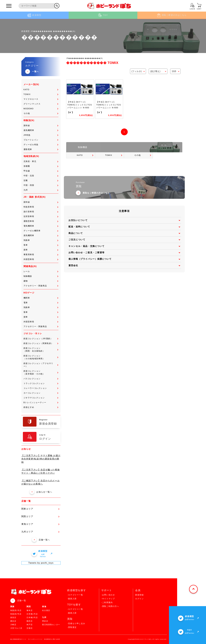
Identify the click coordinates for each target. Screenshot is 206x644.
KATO (41, 90)
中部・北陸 (41, 176)
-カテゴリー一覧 (75, 595)
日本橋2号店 (32, 618)
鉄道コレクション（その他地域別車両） (41, 357)
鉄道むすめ (41, 407)
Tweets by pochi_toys (41, 563)
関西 (29, 607)
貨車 (41, 250)
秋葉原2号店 (16, 614)
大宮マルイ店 (16, 628)
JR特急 (41, 135)
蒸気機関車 (41, 130)
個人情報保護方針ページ (18, 639)
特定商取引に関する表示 (52, 639)
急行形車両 (41, 212)
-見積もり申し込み (76, 623)
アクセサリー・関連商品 (41, 286)
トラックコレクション (41, 383)
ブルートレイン (41, 140)
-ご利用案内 (107, 602)
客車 (41, 245)
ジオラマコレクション (41, 398)
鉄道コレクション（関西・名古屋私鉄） (41, 350)
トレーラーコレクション (41, 388)
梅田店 (30, 621)
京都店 (30, 628)
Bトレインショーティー (41, 402)
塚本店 (30, 610)
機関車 (41, 298)
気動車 (41, 240)
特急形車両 (41, 207)
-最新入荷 (72, 599)
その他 (41, 113)
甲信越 (41, 171)
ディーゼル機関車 (41, 231)
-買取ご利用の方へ (110, 606)
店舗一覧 (22, 600)
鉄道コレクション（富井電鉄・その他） (41, 372)
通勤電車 (41, 149)
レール (41, 271)
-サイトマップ (108, 599)
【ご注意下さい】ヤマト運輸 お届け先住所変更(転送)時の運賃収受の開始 (41, 459)
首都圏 (41, 166)
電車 (41, 303)
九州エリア (40, 532)
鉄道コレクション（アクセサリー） (41, 365)
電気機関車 (41, 226)
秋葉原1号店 (16, 610)
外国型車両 (41, 259)
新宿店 (13, 618)
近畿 (41, 180)
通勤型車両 (41, 221)
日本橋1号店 (32, 614)
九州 (41, 190)
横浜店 (13, 621)
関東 (12, 607)
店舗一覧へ (41, 540)
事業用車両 (41, 254)
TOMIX (41, 94)
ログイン (139, 599)
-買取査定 (72, 627)
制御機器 (41, 276)
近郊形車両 (41, 216)
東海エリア (40, 524)
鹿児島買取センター (51, 625)
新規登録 (139, 595)
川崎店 (13, 625)
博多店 (45, 621)
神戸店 (30, 625)
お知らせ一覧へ (41, 492)
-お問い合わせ (108, 595)
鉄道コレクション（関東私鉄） (41, 343)
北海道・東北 (41, 161)
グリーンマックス (41, 104)
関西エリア (40, 516)
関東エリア (40, 509)
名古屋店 (46, 610)
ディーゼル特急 (41, 145)
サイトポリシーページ (35, 639)
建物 (41, 281)
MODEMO (41, 109)
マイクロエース (41, 99)
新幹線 (41, 125)
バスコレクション (41, 379)
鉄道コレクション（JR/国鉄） (41, 339)
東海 (44, 607)
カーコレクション (41, 393)
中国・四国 (41, 185)
